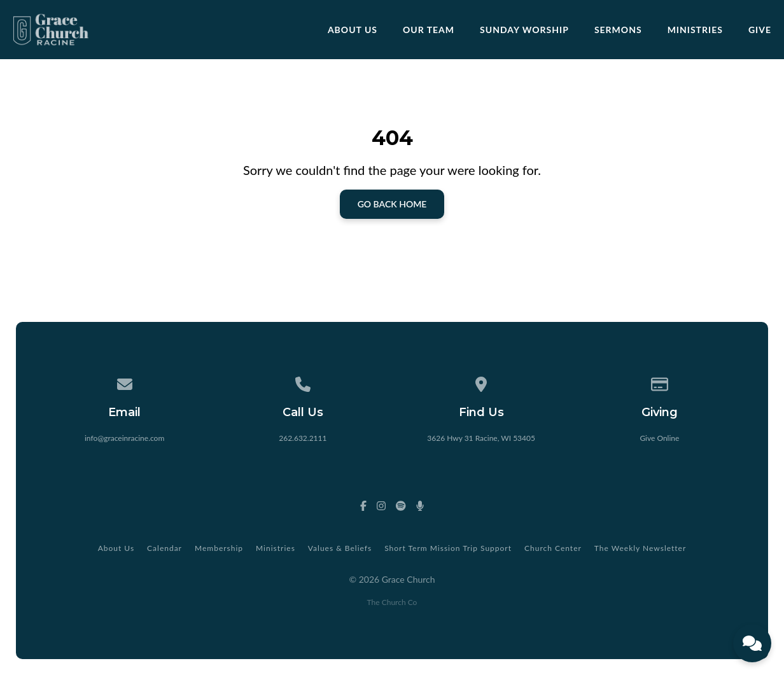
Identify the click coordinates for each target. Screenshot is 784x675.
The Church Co (392, 602)
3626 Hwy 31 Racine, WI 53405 (481, 438)
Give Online (659, 438)
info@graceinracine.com (124, 438)
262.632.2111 (303, 438)
